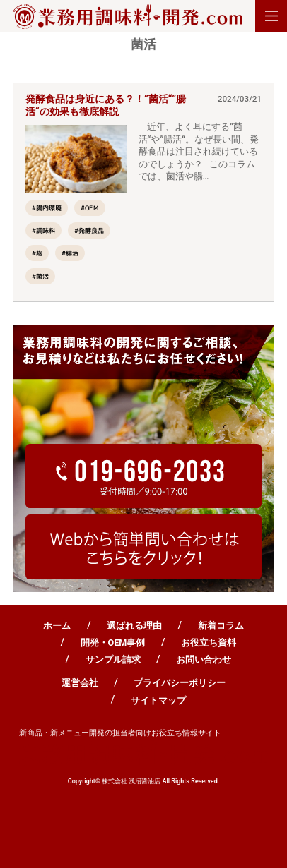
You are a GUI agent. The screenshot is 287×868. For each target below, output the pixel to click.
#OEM (90, 208)
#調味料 (43, 230)
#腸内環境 (47, 208)
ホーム (57, 626)
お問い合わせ (204, 659)
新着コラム (221, 626)
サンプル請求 (113, 659)
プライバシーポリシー (180, 683)
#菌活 (40, 276)
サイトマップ (158, 700)
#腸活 (70, 254)
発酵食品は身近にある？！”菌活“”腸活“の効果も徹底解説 (106, 105)
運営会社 (80, 683)
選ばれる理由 (134, 626)
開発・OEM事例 (113, 643)
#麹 (37, 254)
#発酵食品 (89, 230)
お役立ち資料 (209, 643)
